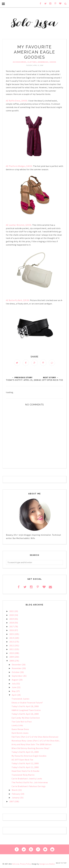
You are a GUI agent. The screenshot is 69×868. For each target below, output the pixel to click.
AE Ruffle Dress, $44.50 (17, 101)
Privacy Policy (25, 865)
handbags (43, 62)
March (15, 791)
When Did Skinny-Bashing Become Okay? (31, 749)
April (14, 696)
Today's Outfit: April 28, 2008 (25, 707)
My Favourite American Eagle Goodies (29, 756)
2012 (12, 646)
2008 (12, 661)
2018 (12, 623)
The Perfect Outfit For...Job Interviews (30, 783)
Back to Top (61, 863)
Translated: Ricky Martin (23, 775)
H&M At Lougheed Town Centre (26, 711)
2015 (12, 635)
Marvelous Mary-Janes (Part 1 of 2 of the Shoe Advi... (36, 741)
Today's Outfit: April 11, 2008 (25, 768)
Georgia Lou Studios (47, 865)
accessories (20, 62)
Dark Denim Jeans (20, 734)
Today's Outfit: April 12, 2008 (25, 764)
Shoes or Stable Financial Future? (27, 703)
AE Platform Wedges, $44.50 (19, 166)
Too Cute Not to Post (22, 722)
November (17, 669)
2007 (12, 802)
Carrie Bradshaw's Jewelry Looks (27, 779)
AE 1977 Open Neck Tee (22, 760)
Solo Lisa (16, 865)
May (14, 692)
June (14, 688)
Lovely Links (17, 726)
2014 (12, 638)
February (16, 794)
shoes (53, 62)
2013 (12, 642)
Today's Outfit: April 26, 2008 (25, 715)
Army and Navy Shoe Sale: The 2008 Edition (32, 745)
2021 (12, 612)
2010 (12, 654)
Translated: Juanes (20, 699)
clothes (32, 62)
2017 (12, 627)
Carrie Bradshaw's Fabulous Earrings (29, 787)
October (16, 673)
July (14, 684)
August (15, 680)
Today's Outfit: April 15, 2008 (25, 753)
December (17, 665)
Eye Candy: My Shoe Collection (26, 718)
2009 (12, 657)
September (17, 676)
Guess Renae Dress (20, 730)
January (16, 798)
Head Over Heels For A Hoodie (25, 772)
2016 (12, 631)
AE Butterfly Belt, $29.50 (17, 300)
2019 (12, 619)
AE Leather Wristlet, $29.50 (19, 225)
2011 (12, 650)
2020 (12, 616)
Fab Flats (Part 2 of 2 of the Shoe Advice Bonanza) (35, 737)
